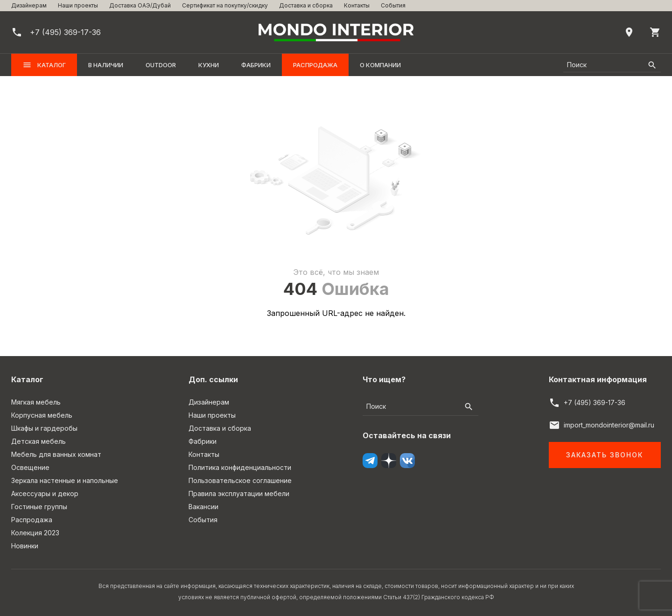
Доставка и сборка (306, 5)
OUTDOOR (161, 65)
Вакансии (203, 507)
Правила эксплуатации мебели (239, 493)
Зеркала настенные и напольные (65, 480)
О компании (380, 65)
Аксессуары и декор (45, 493)
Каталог (44, 65)
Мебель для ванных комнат (56, 454)
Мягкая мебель (36, 402)
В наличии (106, 65)
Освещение (30, 467)
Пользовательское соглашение (240, 480)
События (393, 5)
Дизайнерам (29, 5)
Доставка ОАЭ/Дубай (140, 5)
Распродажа (315, 65)
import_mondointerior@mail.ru (609, 425)
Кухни (209, 65)
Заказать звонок (605, 455)
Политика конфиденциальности (240, 467)
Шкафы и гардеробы (44, 428)
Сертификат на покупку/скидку (225, 5)
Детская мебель (38, 441)
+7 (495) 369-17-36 (595, 402)
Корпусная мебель (42, 415)
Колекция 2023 (35, 533)
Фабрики (256, 65)
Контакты (357, 5)
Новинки (25, 546)
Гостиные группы (39, 507)
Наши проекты (78, 5)
